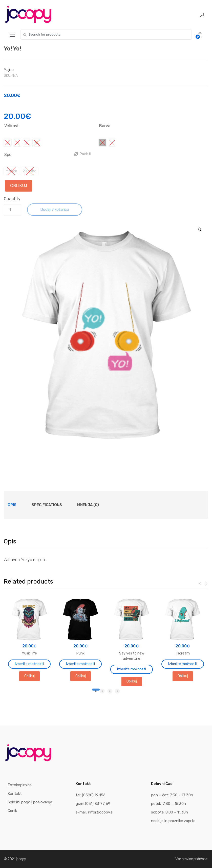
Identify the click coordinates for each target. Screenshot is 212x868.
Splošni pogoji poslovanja (30, 802)
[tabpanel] (29, 639)
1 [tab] (95, 691)
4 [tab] (117, 691)
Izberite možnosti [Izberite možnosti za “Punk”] (80, 664)
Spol (8, 155)
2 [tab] (102, 691)
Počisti (85, 154)
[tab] (12, 505)
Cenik (12, 811)
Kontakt (15, 794)
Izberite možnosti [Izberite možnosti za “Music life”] (29, 664)
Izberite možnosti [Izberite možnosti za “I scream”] (183, 664)
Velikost (12, 126)
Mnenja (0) (88, 505)
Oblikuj (19, 186)
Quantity (12, 199)
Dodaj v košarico (55, 209)
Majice (9, 70)
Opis (12, 505)
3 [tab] (110, 691)
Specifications (47, 505)
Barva (105, 126)
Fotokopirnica (20, 785)
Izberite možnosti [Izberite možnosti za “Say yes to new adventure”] (132, 669)
